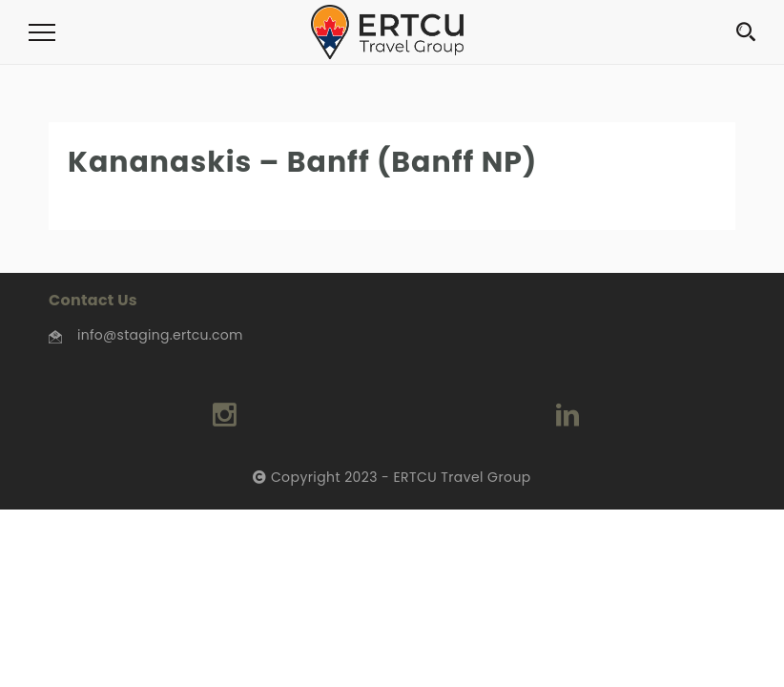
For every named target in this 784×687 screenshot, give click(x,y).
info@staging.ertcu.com (160, 335)
